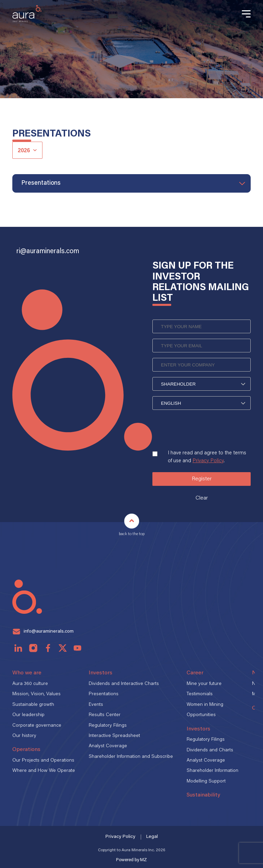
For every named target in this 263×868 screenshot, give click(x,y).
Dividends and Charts (210, 750)
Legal (152, 837)
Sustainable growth (33, 705)
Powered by (131, 860)
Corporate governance (37, 726)
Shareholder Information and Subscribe (131, 757)
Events (96, 705)
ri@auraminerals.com (48, 251)
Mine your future (204, 684)
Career (195, 673)
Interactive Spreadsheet (114, 736)
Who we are (27, 673)
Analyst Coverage (108, 746)
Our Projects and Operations (43, 761)
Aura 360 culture (30, 684)
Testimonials (200, 694)
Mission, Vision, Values (36, 694)
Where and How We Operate (44, 771)
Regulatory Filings (108, 726)
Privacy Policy (208, 461)
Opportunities (201, 715)
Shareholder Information (212, 771)
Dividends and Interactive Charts (124, 684)
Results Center (105, 715)
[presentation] (204, 435)
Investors (101, 673)
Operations (26, 750)
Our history (24, 736)
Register (202, 479)
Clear (202, 498)
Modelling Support (206, 781)
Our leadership (28, 715)
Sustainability (203, 795)
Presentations (104, 694)
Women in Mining (205, 705)
